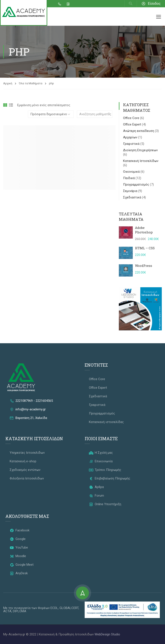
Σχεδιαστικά (133, 197)
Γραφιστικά (132, 144)
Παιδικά (129, 178)
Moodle (18, 556)
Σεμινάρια (131, 191)
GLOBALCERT (69, 608)
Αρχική (8, 83)
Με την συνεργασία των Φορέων (27, 608)
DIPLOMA (20, 611)
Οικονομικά (132, 172)
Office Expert (133, 124)
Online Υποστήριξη (105, 504)
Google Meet (22, 565)
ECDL (54, 608)
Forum (96, 496)
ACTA (7, 611)
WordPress (144, 266)
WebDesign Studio (107, 634)
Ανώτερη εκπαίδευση (139, 131)
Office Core (132, 118)
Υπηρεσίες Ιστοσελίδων (27, 453)
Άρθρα (96, 487)
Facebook (20, 530)
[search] (109, 114)
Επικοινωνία (101, 461)
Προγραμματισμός (137, 184)
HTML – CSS (145, 248)
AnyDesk (19, 573)
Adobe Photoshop (144, 230)
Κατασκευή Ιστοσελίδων (141, 161)
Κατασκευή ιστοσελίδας (106, 422)
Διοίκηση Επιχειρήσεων (140, 150)
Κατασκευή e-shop (23, 461)
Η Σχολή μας (101, 453)
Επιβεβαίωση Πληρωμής (110, 478)
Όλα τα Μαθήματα (31, 83)
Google (18, 539)
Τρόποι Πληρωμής (105, 470)
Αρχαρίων (131, 137)
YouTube (19, 547)
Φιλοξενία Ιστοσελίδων (27, 478)
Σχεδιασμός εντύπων (25, 470)
